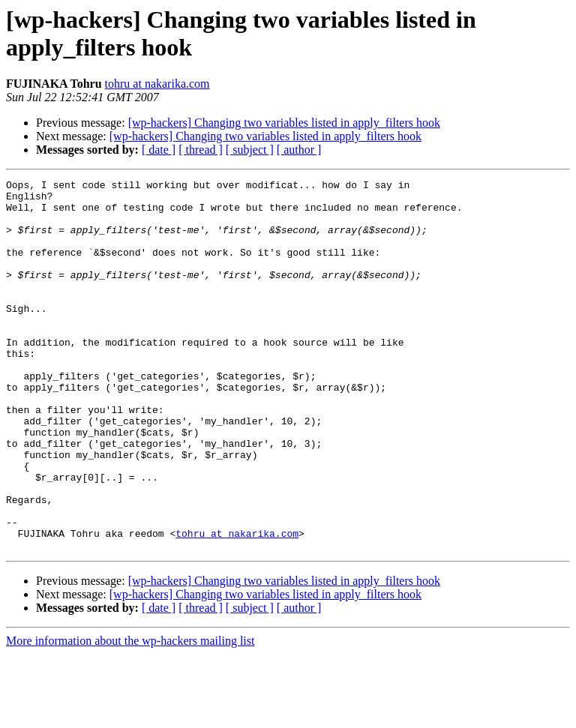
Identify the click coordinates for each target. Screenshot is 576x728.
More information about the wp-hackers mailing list (130, 715)
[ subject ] (250, 150)
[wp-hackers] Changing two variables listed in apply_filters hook (284, 123)
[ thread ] (201, 150)
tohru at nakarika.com (157, 84)
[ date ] (159, 150)
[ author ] (299, 150)
